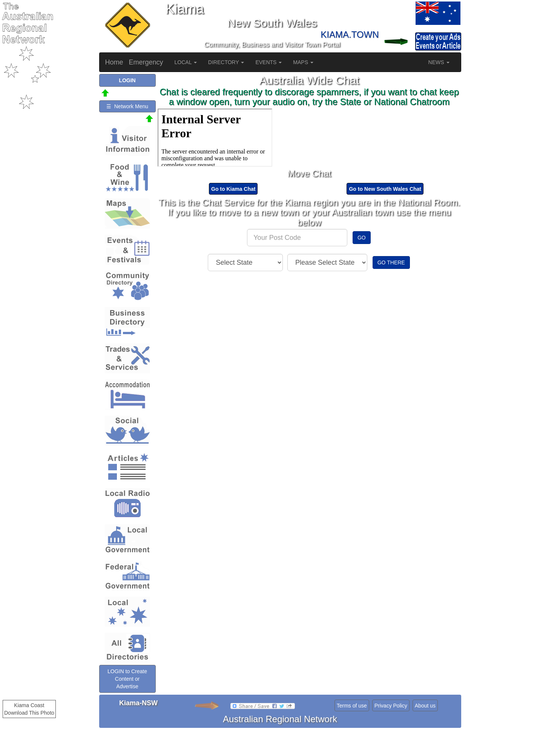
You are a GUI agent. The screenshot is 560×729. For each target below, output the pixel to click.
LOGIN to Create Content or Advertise (127, 679)
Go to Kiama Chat (233, 189)
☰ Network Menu (127, 106)
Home (114, 62)
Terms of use (352, 706)
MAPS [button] (303, 62)
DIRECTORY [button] (226, 62)
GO (362, 238)
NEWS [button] (439, 62)
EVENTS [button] (268, 62)
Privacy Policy (391, 706)
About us (425, 706)
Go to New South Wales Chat (385, 189)
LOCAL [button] (186, 62)
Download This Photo (29, 713)
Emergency (146, 62)
